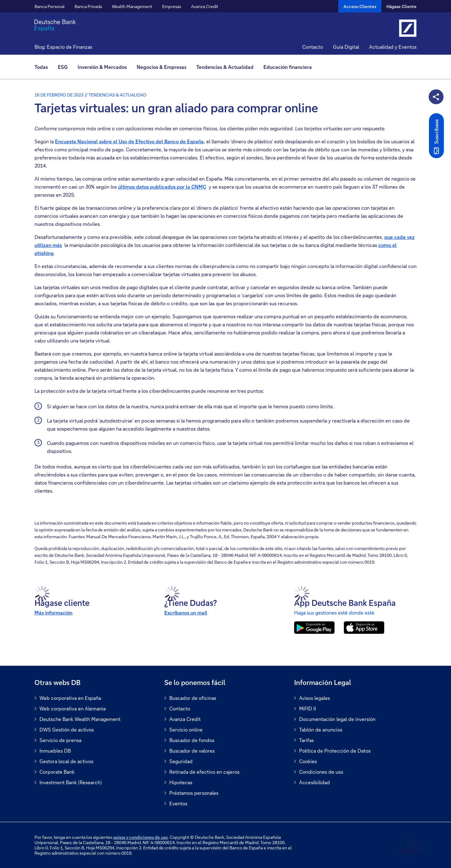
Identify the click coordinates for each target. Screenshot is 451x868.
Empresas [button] (172, 6)
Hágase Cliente (401, 6)
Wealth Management (132, 6)
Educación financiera (288, 67)
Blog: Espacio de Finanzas (63, 47)
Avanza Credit (205, 6)
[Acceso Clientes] (360, 6)
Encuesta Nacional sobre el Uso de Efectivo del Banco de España (129, 141)
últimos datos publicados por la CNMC (162, 187)
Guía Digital (346, 47)
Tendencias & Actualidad (225, 67)
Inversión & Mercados (102, 67)
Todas (41, 67)
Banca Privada (88, 6)
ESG (63, 67)
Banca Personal (50, 6)
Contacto (313, 47)
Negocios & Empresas (162, 67)
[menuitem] (44, 67)
